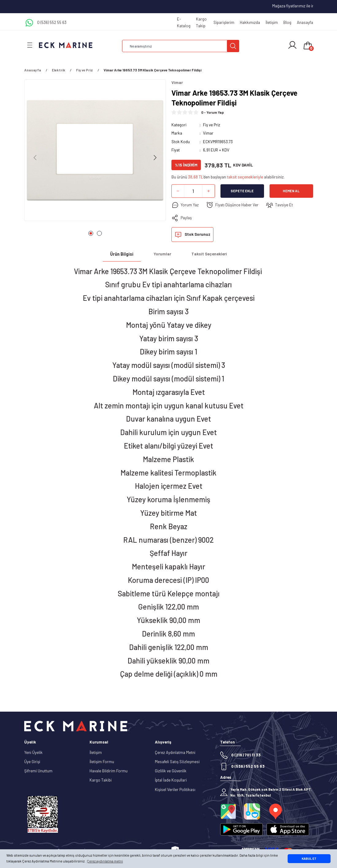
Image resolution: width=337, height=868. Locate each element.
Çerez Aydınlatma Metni (175, 752)
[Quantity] (193, 191)
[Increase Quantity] (209, 191)
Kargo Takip (201, 22)
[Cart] (308, 46)
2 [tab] (99, 233)
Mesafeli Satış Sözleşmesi (177, 762)
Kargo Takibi (101, 780)
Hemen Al (291, 191)
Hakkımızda (250, 22)
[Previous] (35, 158)
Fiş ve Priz (212, 125)
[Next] (155, 158)
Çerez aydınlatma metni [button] (105, 861)
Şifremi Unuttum (38, 771)
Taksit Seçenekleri (209, 254)
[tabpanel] (95, 152)
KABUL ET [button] (309, 858)
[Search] (181, 46)
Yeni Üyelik (33, 752)
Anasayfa (305, 22)
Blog (287, 22)
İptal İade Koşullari (171, 780)
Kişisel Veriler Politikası (175, 790)
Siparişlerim (224, 22)
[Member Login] (292, 45)
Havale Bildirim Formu (109, 771)
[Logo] (66, 45)
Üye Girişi (32, 762)
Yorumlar (162, 254)
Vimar (208, 133)
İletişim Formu (102, 762)
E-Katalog (184, 22)
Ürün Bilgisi (122, 254)
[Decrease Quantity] (178, 191)
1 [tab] (91, 233)
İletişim (272, 22)
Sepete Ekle (242, 191)
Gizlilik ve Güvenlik (171, 771)
